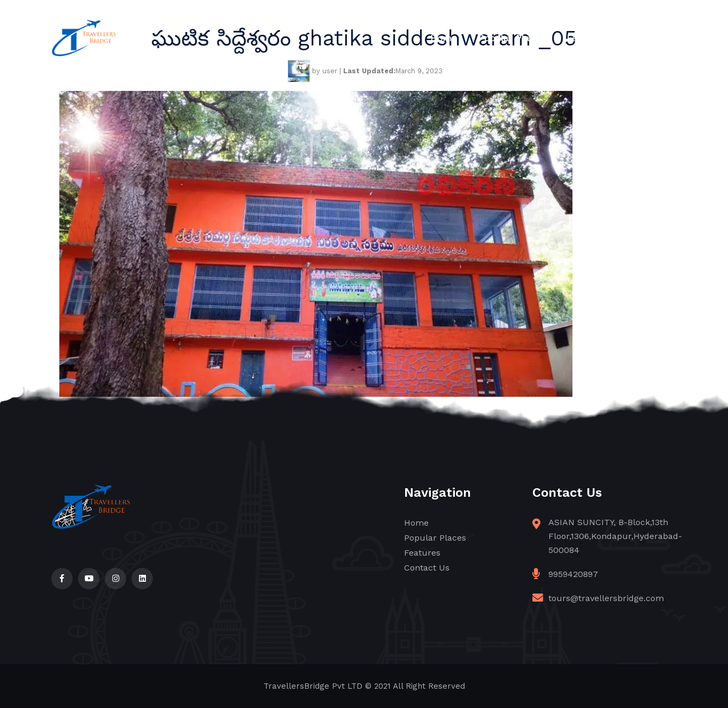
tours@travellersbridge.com (606, 598)
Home (444, 38)
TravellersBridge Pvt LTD (313, 686)
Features (586, 38)
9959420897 (573, 574)
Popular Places (512, 38)
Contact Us (652, 38)
